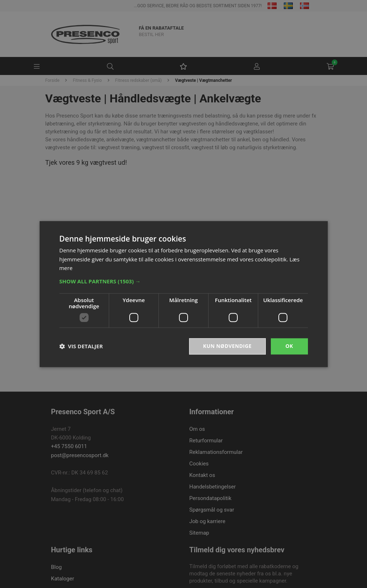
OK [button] (289, 346)
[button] (184, 281)
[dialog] (183, 294)
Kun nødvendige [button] (227, 346)
